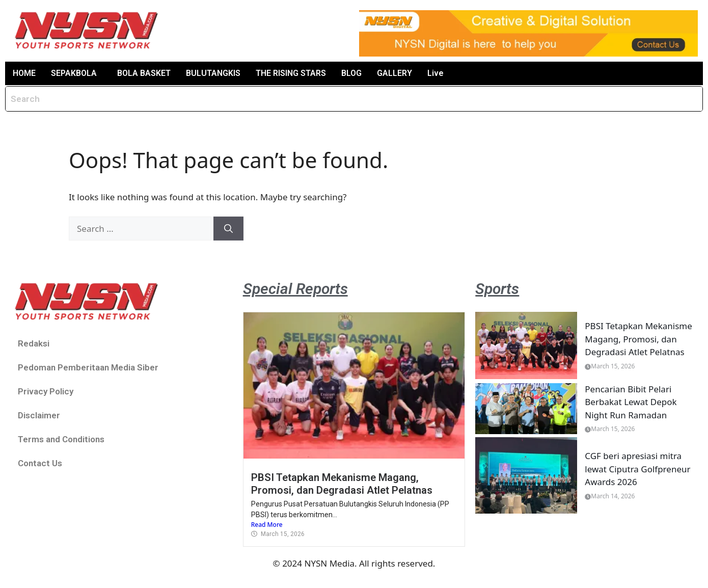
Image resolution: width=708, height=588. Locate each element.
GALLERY (394, 73)
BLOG (351, 73)
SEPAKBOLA (74, 73)
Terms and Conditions (61, 439)
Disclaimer (39, 415)
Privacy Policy (46, 391)
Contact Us (40, 463)
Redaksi (34, 343)
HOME (24, 73)
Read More (267, 525)
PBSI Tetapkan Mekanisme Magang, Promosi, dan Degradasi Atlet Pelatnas (342, 484)
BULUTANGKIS (213, 73)
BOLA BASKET (144, 73)
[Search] (228, 229)
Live (435, 73)
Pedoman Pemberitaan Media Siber (88, 367)
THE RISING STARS (291, 73)
